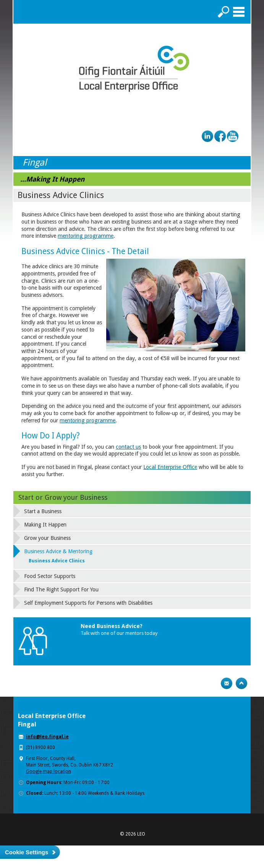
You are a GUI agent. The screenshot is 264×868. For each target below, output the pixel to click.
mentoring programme (86, 236)
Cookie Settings (27, 852)
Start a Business (43, 511)
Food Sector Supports (50, 576)
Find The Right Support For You (61, 589)
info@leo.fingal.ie (47, 737)
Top (241, 683)
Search (224, 12)
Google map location (49, 771)
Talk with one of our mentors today (119, 633)
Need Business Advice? (112, 626)
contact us (128, 447)
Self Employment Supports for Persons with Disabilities (88, 603)
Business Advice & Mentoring (58, 551)
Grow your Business (47, 538)
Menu (239, 12)
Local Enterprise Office (170, 467)
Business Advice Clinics (57, 561)
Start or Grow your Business (63, 497)
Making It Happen (45, 525)
